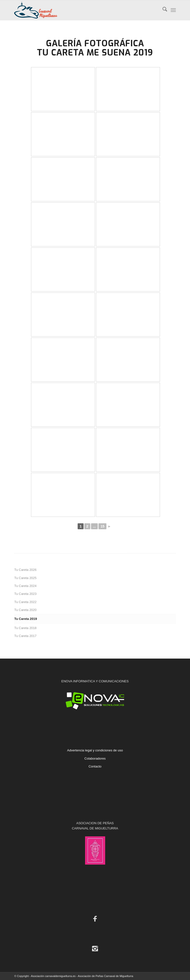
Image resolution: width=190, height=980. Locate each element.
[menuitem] (162, 10)
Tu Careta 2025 (25, 578)
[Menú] (173, 10)
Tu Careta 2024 (25, 586)
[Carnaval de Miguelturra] (79, 10)
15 (102, 526)
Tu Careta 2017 (25, 636)
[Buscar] (162, 10)
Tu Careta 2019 (26, 619)
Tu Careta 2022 (25, 602)
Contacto (95, 766)
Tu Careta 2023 (25, 594)
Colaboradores (95, 758)
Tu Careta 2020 (25, 610)
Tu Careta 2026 (25, 570)
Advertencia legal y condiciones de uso (95, 750)
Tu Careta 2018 (25, 628)
